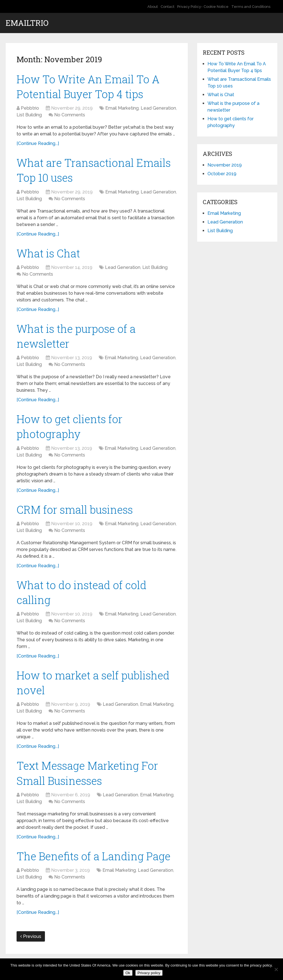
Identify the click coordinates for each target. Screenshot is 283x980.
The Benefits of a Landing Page (93, 856)
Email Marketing (122, 108)
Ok (128, 973)
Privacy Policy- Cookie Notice (203, 7)
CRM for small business (75, 509)
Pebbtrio (30, 108)
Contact (167, 7)
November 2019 (225, 165)
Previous (31, 936)
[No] (276, 969)
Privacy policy (149, 973)
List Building (29, 115)
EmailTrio (27, 23)
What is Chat (48, 253)
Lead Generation (158, 108)
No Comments (70, 115)
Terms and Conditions (251, 7)
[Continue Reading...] (38, 143)
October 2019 (222, 174)
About (153, 7)
